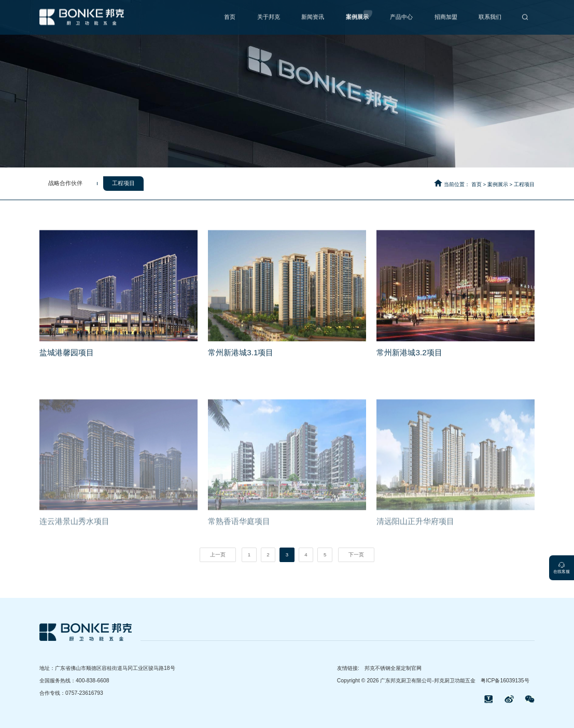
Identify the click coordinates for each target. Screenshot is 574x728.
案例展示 (498, 184)
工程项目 (524, 184)
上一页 (218, 555)
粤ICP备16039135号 (505, 681)
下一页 (356, 555)
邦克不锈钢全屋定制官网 (393, 668)
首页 (477, 184)
